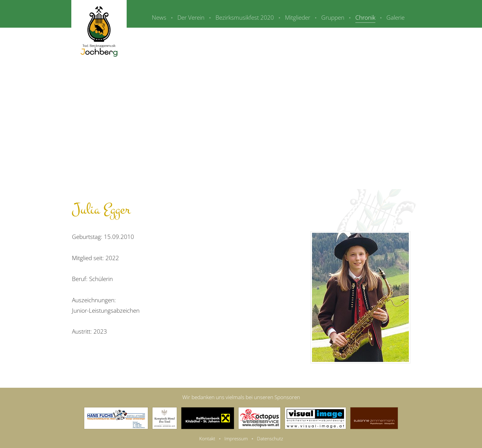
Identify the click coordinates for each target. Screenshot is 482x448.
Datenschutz (270, 438)
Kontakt (207, 438)
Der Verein (191, 18)
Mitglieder (298, 18)
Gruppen (333, 18)
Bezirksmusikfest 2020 (245, 18)
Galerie (395, 18)
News (159, 18)
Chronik (365, 18)
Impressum (236, 438)
